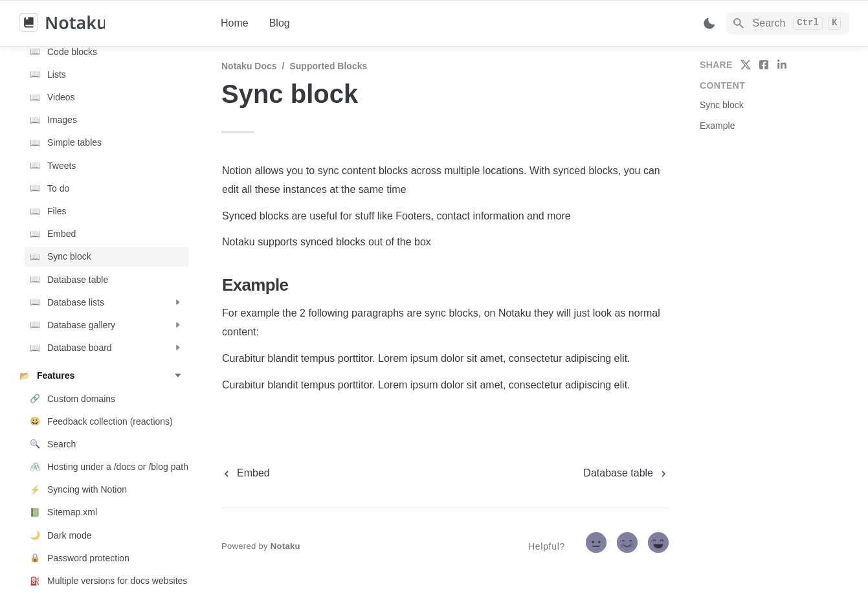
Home (235, 23)
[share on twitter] (746, 65)
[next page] (626, 473)
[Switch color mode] (709, 23)
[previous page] (246, 473)
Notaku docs (249, 66)
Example (717, 126)
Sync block (722, 105)
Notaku (285, 546)
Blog (280, 23)
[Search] (788, 23)
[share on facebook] (764, 65)
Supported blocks (328, 66)
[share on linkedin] (782, 65)
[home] (110, 23)
